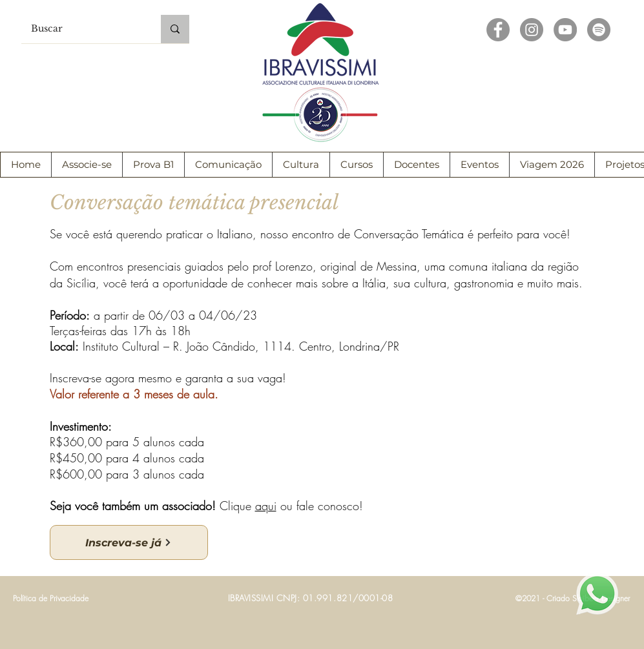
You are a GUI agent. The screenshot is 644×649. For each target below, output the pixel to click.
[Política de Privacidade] (51, 599)
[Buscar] (82, 29)
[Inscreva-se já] (129, 542)
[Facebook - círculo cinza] (498, 30)
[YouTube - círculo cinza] (565, 30)
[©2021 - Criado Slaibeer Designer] (573, 599)
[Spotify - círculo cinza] (599, 30)
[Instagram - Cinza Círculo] (532, 30)
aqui (266, 506)
